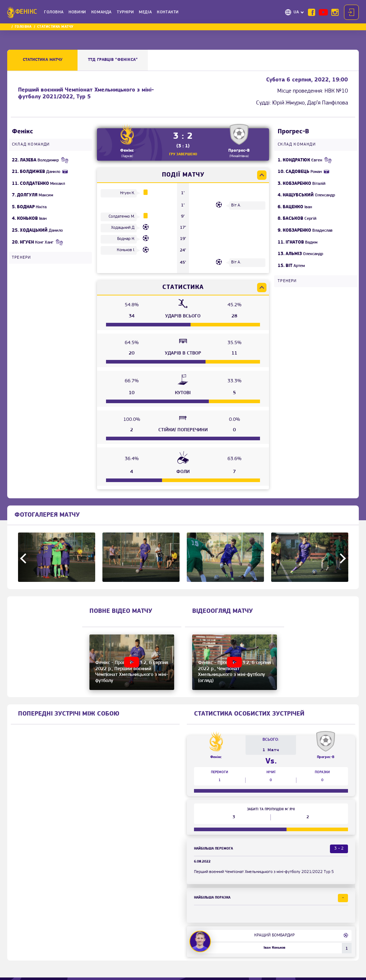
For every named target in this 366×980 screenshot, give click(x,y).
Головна (54, 12)
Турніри (125, 12)
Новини (77, 12)
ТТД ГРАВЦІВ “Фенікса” (113, 60)
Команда (102, 12)
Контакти (168, 12)
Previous (25, 558)
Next (341, 558)
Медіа (145, 12)
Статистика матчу (43, 60)
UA (296, 12)
